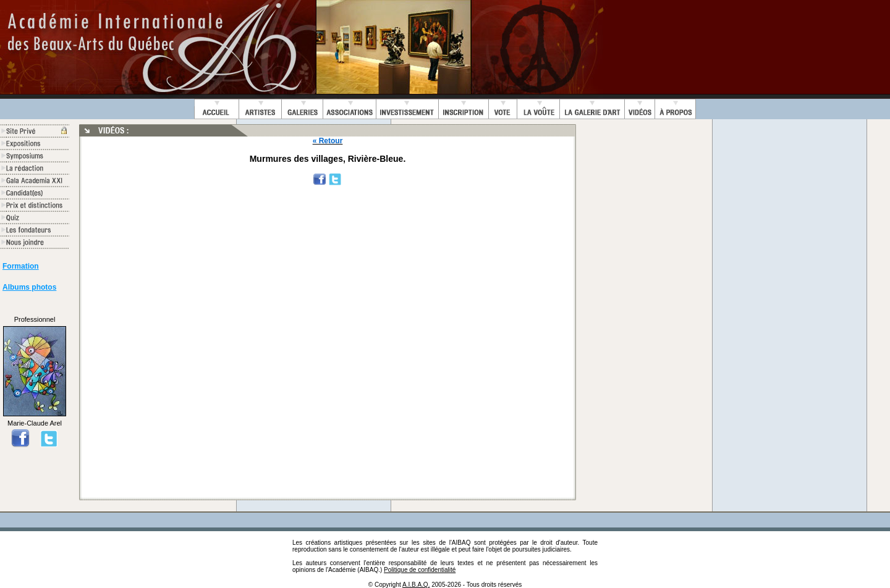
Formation (21, 266)
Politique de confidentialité (420, 570)
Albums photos (29, 287)
